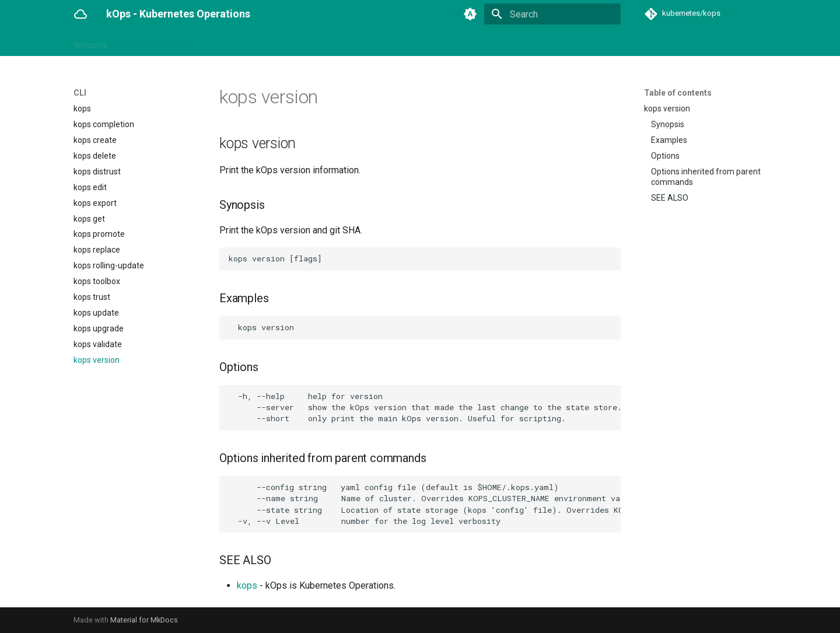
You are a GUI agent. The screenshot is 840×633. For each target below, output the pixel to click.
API (224, 43)
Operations (307, 43)
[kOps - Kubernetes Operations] (80, 14)
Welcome (91, 43)
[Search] (552, 14)
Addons (259, 43)
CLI (198, 43)
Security (413, 43)
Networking (363, 43)
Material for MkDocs (144, 620)
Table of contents (678, 93)
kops (247, 585)
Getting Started (150, 43)
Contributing (516, 43)
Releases (570, 43)
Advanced (461, 43)
